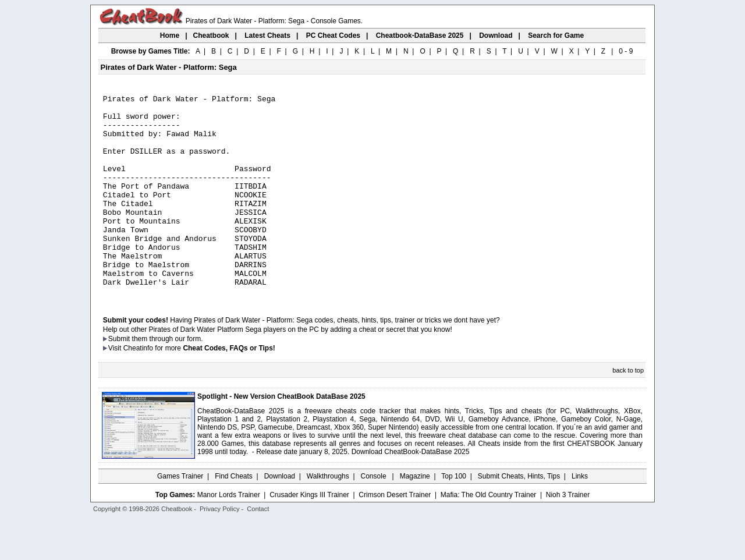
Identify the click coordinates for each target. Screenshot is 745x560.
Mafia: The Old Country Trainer (489, 535)
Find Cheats (234, 516)
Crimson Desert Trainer (395, 535)
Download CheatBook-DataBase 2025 (411, 492)
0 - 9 (626, 51)
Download (280, 516)
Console (375, 516)
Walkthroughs (328, 516)
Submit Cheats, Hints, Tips (519, 516)
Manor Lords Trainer (229, 535)
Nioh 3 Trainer (568, 535)
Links (580, 516)
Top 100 (454, 516)
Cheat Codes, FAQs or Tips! (229, 388)
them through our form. (168, 379)
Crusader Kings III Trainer (309, 535)
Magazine (415, 516)
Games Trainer (180, 516)
